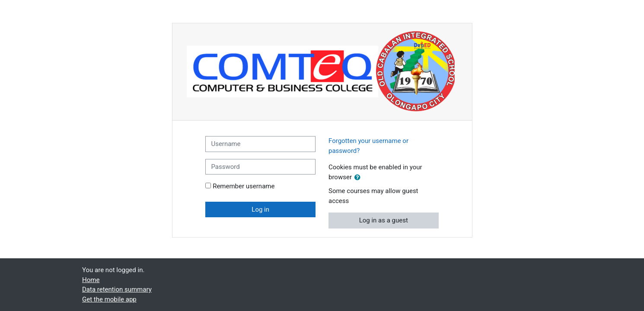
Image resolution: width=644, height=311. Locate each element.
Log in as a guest (384, 220)
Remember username (244, 186)
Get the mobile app (109, 299)
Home (91, 280)
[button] (359, 178)
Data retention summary (117, 289)
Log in (260, 209)
